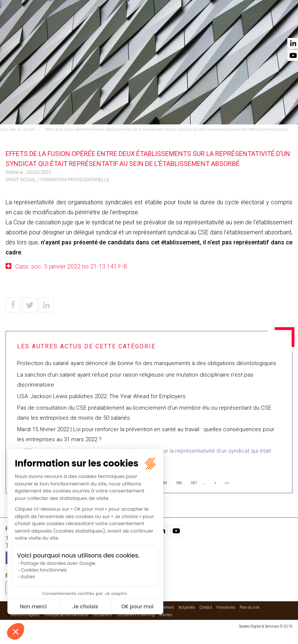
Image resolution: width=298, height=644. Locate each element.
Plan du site (250, 607)
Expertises (80, 26)
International (121, 26)
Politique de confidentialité (66, 615)
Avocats (158, 26)
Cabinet (189, 26)
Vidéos (217, 26)
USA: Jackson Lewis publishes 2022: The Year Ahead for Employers (101, 396)
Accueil (48, 26)
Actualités (248, 26)
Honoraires (226, 607)
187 (194, 483)
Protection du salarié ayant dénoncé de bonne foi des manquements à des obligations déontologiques (147, 363)
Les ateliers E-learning (136, 615)
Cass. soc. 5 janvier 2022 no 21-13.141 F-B (71, 266)
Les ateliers (103, 615)
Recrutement (163, 607)
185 (164, 483)
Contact (282, 26)
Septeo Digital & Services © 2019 (266, 626)
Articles (166, 615)
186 (179, 483)
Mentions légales (25, 615)
